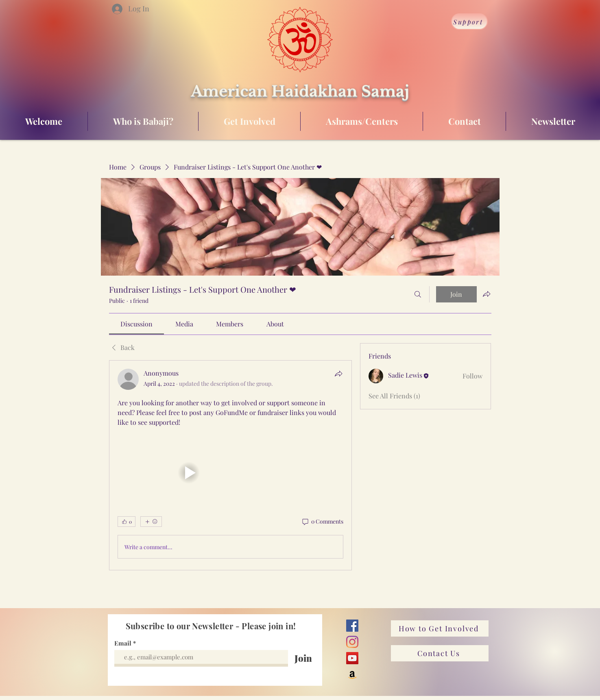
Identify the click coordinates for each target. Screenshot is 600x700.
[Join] (303, 658)
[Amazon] (352, 674)
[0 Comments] (322, 522)
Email (124, 643)
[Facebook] (352, 626)
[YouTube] (352, 658)
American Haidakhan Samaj (300, 91)
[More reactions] (151, 522)
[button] (189, 473)
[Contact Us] (440, 653)
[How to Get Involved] (440, 628)
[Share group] (487, 294)
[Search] (418, 294)
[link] (136, 324)
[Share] (338, 374)
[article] (231, 465)
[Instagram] (352, 642)
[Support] (469, 22)
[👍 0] (127, 522)
